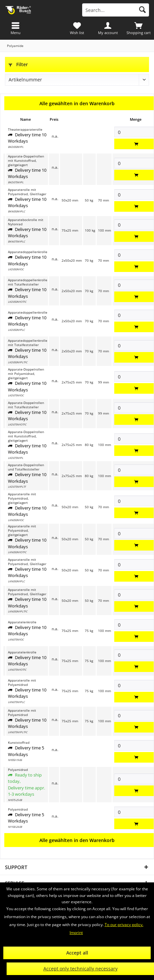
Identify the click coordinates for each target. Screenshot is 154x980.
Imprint (76, 933)
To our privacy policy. (124, 925)
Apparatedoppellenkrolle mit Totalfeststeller (28, 282)
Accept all (77, 953)
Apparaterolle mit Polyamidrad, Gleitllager (27, 192)
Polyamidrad (18, 770)
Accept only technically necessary (80, 969)
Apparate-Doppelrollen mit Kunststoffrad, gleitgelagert (26, 161)
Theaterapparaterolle (25, 130)
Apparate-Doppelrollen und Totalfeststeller (26, 467)
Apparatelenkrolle (22, 622)
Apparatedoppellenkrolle (28, 252)
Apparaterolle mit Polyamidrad (22, 683)
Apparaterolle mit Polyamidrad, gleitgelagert (22, 498)
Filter (18, 64)
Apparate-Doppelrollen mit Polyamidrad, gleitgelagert (26, 374)
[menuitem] (139, 28)
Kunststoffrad (19, 743)
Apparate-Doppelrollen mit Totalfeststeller (26, 405)
